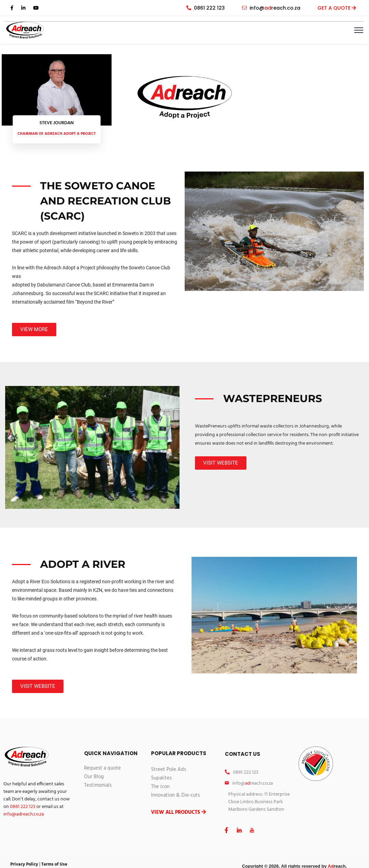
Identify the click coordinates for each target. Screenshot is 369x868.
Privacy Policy (24, 864)
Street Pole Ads (169, 770)
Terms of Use (54, 864)
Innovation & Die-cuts (175, 795)
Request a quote (102, 768)
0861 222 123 (206, 8)
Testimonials (98, 785)
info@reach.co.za (271, 8)
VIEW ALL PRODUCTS (178, 812)
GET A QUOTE (335, 8)
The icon (160, 787)
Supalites (161, 778)
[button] (34, 330)
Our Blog (94, 777)
